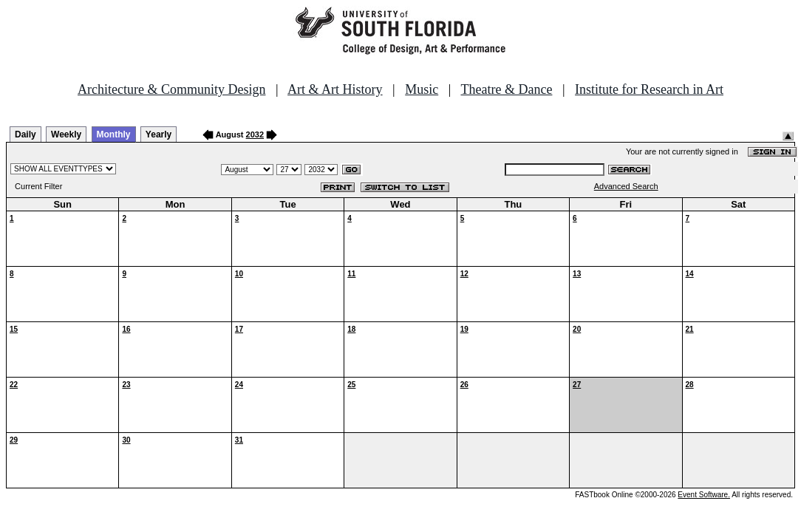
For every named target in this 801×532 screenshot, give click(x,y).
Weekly (66, 134)
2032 (255, 134)
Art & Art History (335, 89)
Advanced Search (626, 186)
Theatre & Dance (506, 89)
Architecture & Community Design (171, 89)
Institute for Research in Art (649, 89)
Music (422, 89)
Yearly (159, 134)
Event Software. (704, 495)
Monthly (114, 134)
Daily (25, 134)
